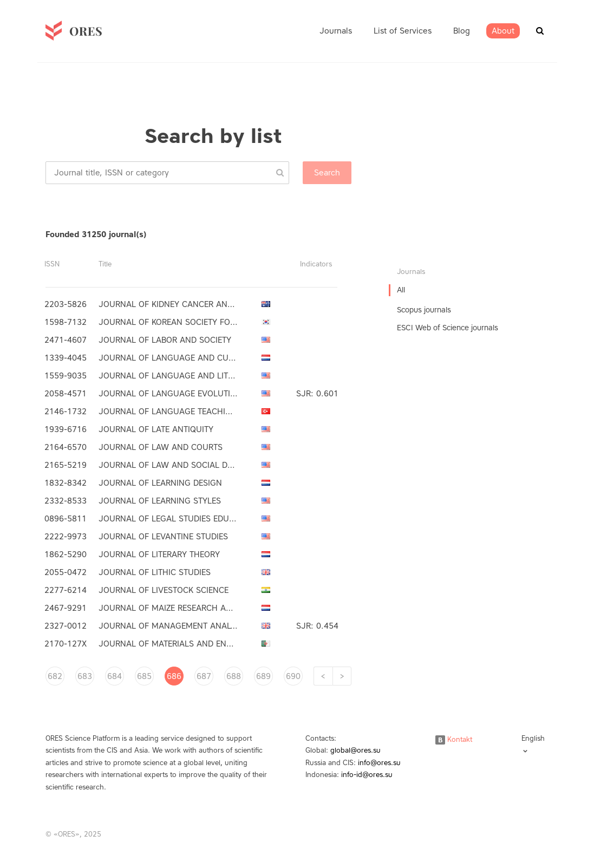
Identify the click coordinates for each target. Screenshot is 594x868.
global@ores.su (355, 750)
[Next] (342, 676)
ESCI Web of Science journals (448, 328)
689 (263, 676)
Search (327, 173)
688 (234, 676)
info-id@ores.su (367, 775)
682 (55, 676)
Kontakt (454, 739)
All (401, 290)
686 (174, 676)
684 (115, 676)
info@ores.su (379, 763)
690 (293, 676)
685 (144, 676)
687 (204, 676)
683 (85, 676)
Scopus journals (424, 310)
